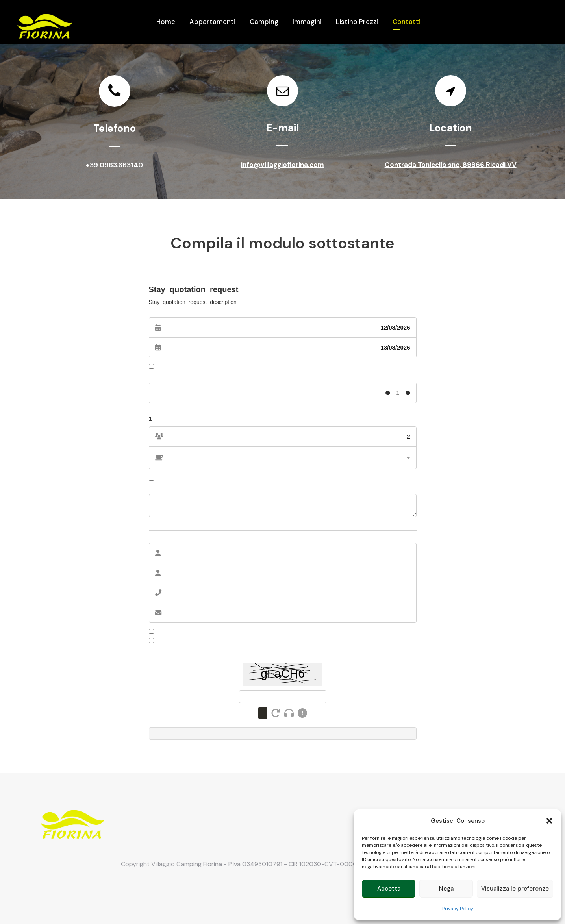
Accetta (389, 889)
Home (166, 22)
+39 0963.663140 (114, 165)
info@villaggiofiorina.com (282, 165)
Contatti (407, 22)
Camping (264, 22)
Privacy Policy (458, 909)
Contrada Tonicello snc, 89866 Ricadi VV (451, 167)
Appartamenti (212, 22)
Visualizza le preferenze (515, 889)
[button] (549, 821)
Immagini (307, 22)
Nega (446, 889)
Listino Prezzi (357, 22)
